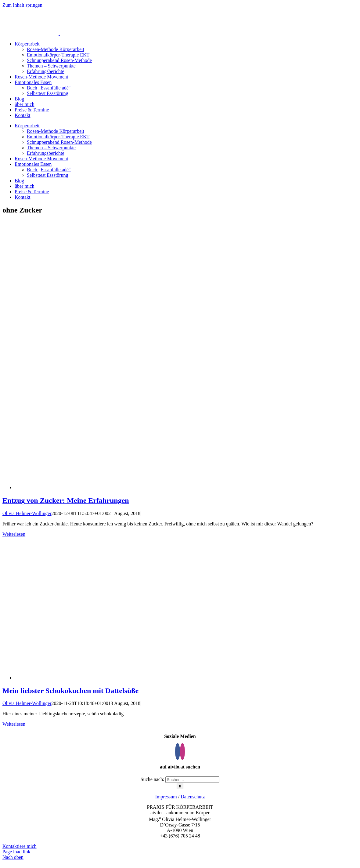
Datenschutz (193, 797)
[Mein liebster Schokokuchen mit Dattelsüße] (106, 678)
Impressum (166, 797)
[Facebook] (178, 752)
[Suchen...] (192, 780)
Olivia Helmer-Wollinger (27, 513)
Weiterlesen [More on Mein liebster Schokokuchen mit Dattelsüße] (14, 724)
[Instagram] (182, 752)
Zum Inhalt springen (22, 5)
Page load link (16, 852)
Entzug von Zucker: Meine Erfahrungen (66, 500)
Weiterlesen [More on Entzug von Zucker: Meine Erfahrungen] (14, 534)
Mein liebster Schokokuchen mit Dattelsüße (70, 691)
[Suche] (180, 786)
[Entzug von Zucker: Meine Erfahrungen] (187, 487)
